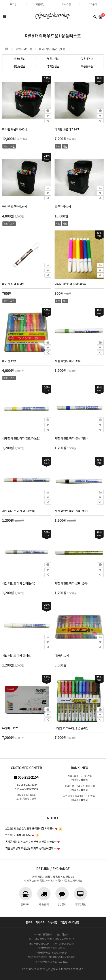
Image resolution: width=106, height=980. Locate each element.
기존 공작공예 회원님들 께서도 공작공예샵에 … (31, 848)
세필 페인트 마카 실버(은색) (19, 583)
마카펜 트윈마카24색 (15, 207)
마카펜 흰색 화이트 (13, 284)
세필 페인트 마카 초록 (67, 361)
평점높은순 (19, 66)
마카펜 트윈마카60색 (15, 129)
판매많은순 (19, 58)
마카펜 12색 (9, 361)
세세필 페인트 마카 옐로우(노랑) (21, 438)
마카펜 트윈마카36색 (67, 129)
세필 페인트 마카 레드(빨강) (19, 511)
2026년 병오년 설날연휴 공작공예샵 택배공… (30, 828)
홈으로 (29, 922)
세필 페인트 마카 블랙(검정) (71, 511)
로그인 (13, 4)
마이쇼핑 (66, 4)
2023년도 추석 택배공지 (18, 835)
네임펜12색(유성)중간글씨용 (71, 728)
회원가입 (40, 4)
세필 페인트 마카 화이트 (16, 656)
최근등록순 (87, 66)
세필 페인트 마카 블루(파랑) (71, 438)
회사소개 (40, 922)
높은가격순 (87, 58)
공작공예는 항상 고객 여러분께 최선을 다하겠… (31, 842)
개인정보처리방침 (70, 922)
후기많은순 (53, 66)
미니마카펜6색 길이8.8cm (70, 284)
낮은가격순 (53, 58)
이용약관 (53, 922)
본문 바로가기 (0, 0)
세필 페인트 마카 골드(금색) (71, 583)
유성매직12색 (10, 728)
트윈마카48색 (63, 207)
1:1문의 (93, 4)
